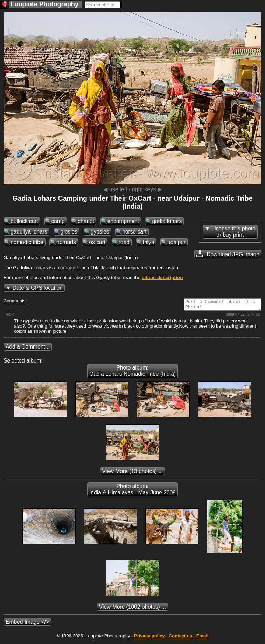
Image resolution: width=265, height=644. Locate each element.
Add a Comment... (28, 349)
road (124, 242)
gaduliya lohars (29, 232)
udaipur (176, 242)
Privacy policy (149, 638)
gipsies (69, 232)
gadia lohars (167, 221)
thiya (149, 242)
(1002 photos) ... (132, 609)
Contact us (180, 638)
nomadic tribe (27, 242)
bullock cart (24, 221)
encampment (123, 221)
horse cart (134, 232)
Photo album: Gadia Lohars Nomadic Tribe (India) (132, 373)
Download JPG (228, 254)
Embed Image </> (27, 624)
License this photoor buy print (233, 232)
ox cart (97, 242)
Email (203, 638)
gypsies (100, 232)
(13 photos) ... (133, 473)
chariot (86, 221)
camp (58, 221)
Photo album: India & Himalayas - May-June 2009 (132, 491)
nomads (66, 242)
